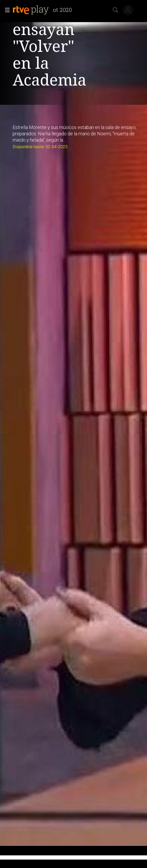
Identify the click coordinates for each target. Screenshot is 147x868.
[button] (6, 10)
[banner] (44, 10)
